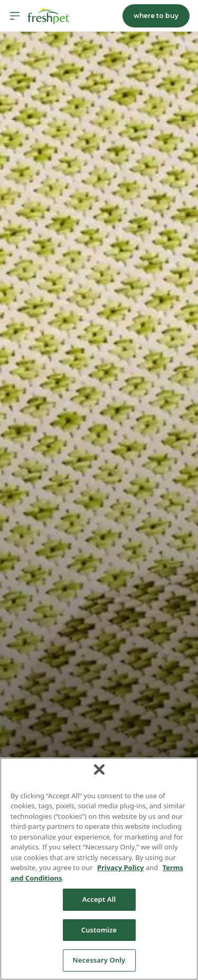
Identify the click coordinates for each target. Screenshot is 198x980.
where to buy (156, 16)
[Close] (99, 769)
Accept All (99, 899)
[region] (99, 869)
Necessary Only (99, 960)
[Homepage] (49, 16)
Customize (99, 930)
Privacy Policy (121, 867)
